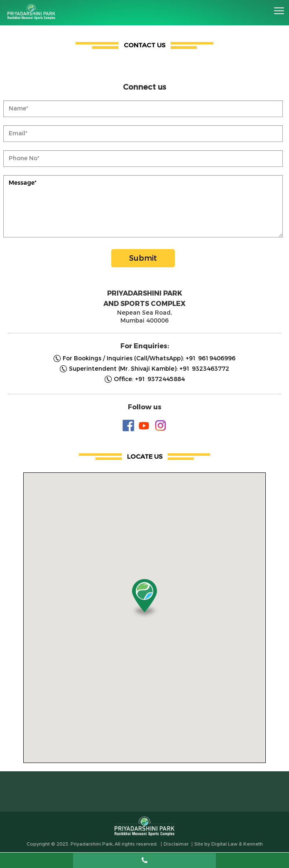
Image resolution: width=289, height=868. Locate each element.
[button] (144, 598)
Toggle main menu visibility (279, 8)
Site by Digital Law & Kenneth (229, 844)
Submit (143, 258)
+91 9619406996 (211, 358)
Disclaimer (176, 844)
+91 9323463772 (204, 369)
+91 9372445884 (160, 379)
